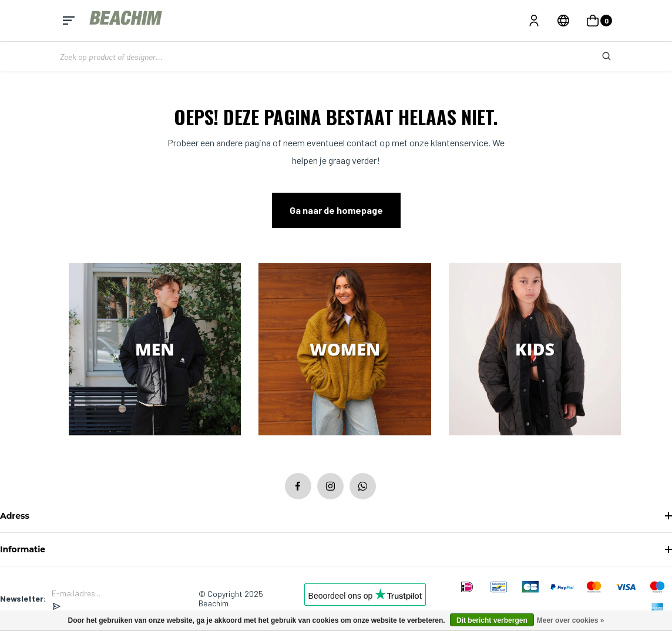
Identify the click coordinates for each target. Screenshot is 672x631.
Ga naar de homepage (336, 210)
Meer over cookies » (571, 620)
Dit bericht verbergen (492, 620)
